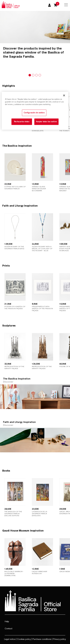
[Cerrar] (64, 95)
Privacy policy (59, 639)
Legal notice (10, 639)
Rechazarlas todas (22, 121)
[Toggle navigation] (66, 5)
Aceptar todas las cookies (46, 121)
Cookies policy (24, 639)
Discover (8, 382)
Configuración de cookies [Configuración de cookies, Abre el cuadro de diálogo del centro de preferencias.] (34, 113)
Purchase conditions (42, 639)
